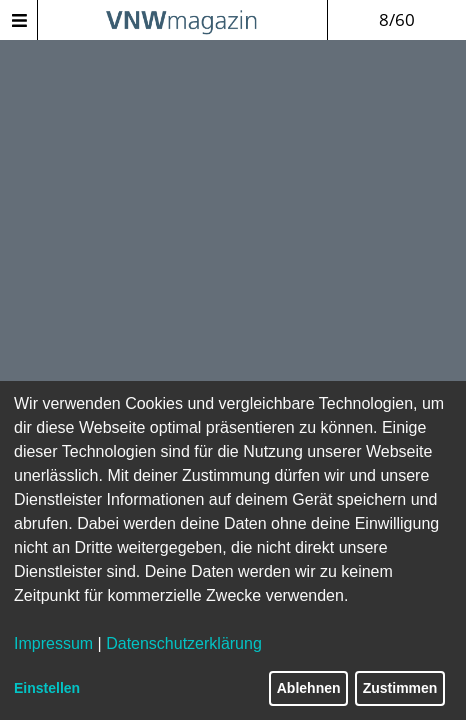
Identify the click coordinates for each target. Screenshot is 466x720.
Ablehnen (309, 688)
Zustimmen (400, 688)
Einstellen (47, 688)
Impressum (53, 643)
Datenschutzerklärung (184, 643)
